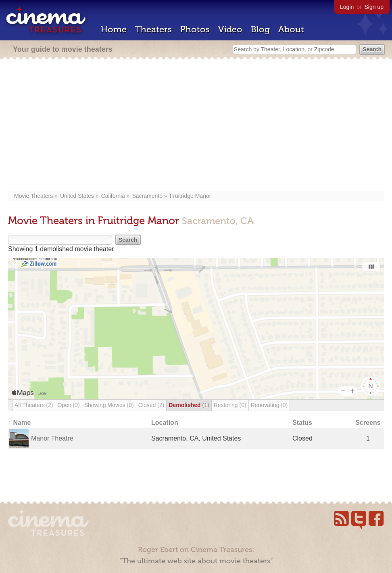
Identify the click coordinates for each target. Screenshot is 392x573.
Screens (368, 423)
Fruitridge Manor (191, 196)
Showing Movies (109, 405)
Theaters (153, 29)
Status (302, 423)
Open (68, 405)
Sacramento (147, 196)
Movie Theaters (33, 196)
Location (165, 423)
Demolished (189, 405)
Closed (151, 405)
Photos (195, 29)
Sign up (374, 7)
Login (347, 7)
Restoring (230, 405)
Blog (260, 29)
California (113, 196)
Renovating (269, 405)
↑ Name (19, 423)
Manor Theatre (52, 438)
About (291, 29)
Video (230, 29)
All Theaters (34, 405)
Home (114, 29)
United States (77, 196)
